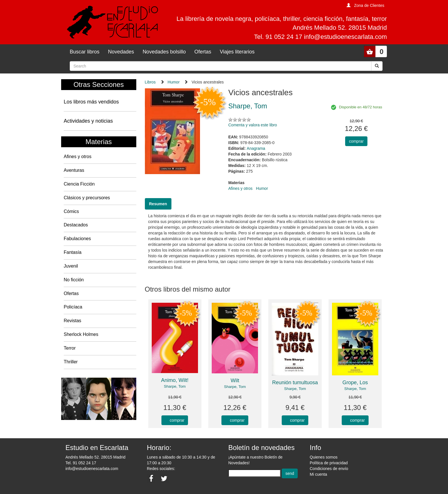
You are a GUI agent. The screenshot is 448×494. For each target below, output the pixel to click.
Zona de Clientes (369, 5)
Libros (150, 82)
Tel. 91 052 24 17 (81, 463)
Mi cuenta (318, 474)
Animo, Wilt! (175, 380)
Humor (174, 82)
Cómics (71, 211)
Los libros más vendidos (91, 102)
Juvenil (71, 266)
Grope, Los (355, 383)
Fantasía (73, 252)
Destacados (76, 225)
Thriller (71, 362)
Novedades (121, 52)
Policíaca (73, 307)
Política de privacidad (329, 463)
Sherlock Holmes (81, 334)
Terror (70, 348)
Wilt (235, 381)
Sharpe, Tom (175, 386)
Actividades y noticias (88, 121)
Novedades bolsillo (164, 52)
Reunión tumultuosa (295, 383)
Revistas (72, 321)
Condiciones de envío (329, 469)
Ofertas (203, 52)
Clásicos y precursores (87, 198)
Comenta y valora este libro (253, 125)
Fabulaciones (77, 239)
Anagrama (256, 148)
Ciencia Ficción (79, 184)
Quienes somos (324, 457)
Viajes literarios (237, 52)
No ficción (74, 280)
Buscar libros (85, 52)
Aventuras (74, 170)
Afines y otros (78, 157)
